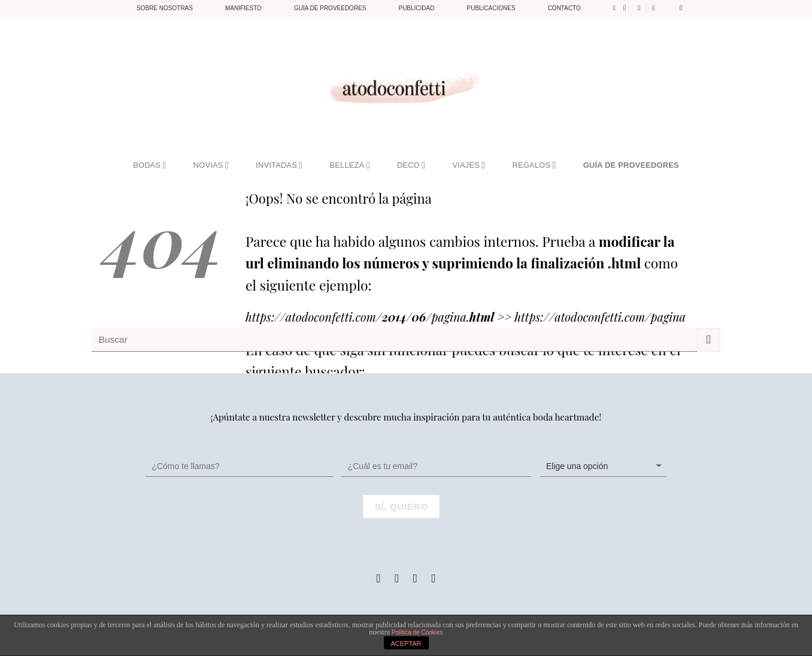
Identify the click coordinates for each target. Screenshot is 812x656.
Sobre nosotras (165, 8)
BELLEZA (350, 165)
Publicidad (416, 8)
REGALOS (534, 165)
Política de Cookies (417, 632)
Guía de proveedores (330, 8)
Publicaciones (491, 8)
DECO (411, 165)
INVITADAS (279, 165)
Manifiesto (243, 8)
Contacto (564, 8)
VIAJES (469, 165)
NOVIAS (211, 165)
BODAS (149, 165)
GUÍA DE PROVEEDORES (631, 165)
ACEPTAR (406, 643)
